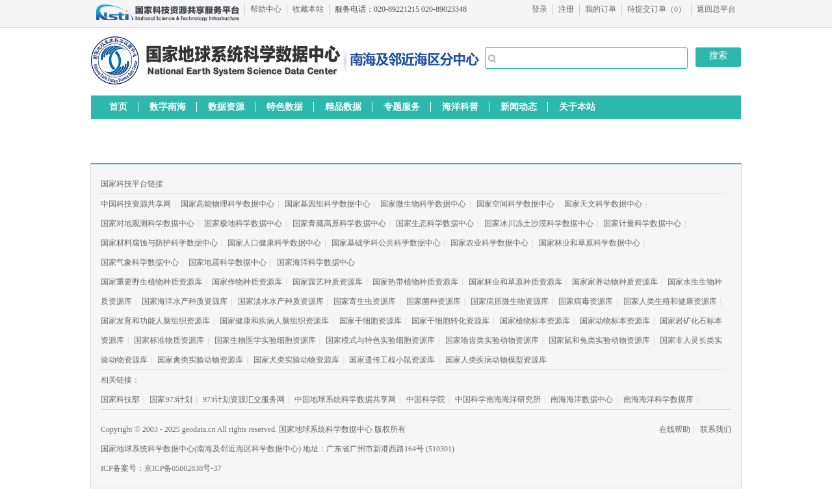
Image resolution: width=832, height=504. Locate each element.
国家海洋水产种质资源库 (185, 301)
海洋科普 (460, 107)
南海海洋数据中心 (582, 399)
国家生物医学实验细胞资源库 (265, 340)
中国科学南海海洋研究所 (498, 399)
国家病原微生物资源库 (510, 301)
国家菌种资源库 (434, 301)
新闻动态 (519, 107)
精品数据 (343, 107)
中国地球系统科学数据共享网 (345, 399)
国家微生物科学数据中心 (423, 204)
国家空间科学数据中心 (515, 204)
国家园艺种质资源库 (328, 282)
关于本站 (577, 107)
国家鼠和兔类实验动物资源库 (599, 340)
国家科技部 (120, 399)
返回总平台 (716, 9)
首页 (118, 107)
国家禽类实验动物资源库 (200, 360)
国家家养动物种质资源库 (615, 282)
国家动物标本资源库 (615, 321)
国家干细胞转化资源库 (450, 321)
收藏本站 (308, 9)
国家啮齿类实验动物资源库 (492, 340)
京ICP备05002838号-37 (183, 468)
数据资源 (226, 107)
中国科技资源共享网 (136, 204)
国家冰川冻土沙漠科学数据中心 (539, 223)
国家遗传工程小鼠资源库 (392, 360)
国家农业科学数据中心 (489, 243)
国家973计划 (171, 399)
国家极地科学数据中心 (243, 223)
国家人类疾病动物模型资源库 (496, 360)
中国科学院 (426, 399)
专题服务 (402, 107)
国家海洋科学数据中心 (316, 262)
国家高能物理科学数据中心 (227, 204)
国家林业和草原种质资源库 (515, 282)
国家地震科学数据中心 (227, 262)
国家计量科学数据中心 (642, 223)
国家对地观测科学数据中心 (148, 223)
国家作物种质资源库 (247, 282)
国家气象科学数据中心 (140, 262)
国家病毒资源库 (586, 301)
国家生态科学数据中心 (435, 223)
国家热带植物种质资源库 (415, 282)
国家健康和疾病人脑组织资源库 (274, 321)
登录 (539, 9)
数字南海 (168, 107)
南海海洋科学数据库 (658, 399)
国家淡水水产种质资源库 (281, 301)
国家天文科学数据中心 (603, 204)
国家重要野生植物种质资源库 (151, 282)
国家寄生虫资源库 (365, 301)
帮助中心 (266, 9)
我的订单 (601, 9)
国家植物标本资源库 (535, 321)
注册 (566, 9)
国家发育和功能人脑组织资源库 (155, 321)
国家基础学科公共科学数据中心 (386, 243)
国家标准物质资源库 (169, 340)
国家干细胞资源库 (370, 321)
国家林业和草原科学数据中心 (590, 243)
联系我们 (716, 429)
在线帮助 (675, 429)
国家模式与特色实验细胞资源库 (380, 340)
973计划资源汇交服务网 (244, 399)
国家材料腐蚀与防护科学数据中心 (159, 243)
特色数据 (285, 107)
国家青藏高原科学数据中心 (339, 223)
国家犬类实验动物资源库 (296, 360)
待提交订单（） (656, 9)
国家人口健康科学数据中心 (274, 243)
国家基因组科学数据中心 (328, 204)
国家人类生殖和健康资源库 (670, 301)
